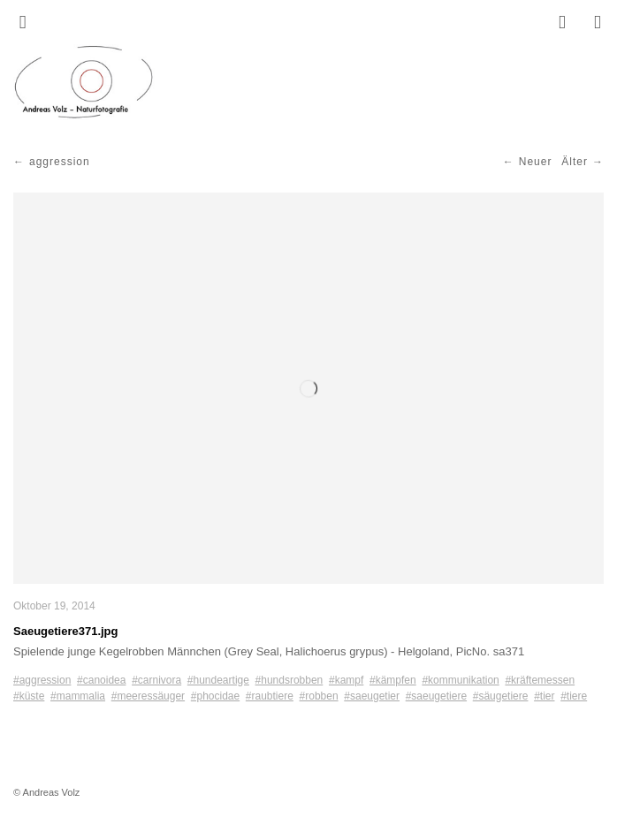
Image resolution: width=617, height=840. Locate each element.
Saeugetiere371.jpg (66, 631)
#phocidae (215, 696)
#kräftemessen (540, 680)
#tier (544, 696)
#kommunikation (460, 680)
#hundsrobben (289, 680)
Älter (575, 162)
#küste (29, 696)
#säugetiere (501, 696)
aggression (60, 162)
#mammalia (78, 696)
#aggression (42, 680)
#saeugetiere (436, 696)
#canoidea (101, 680)
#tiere (574, 696)
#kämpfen (393, 680)
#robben (319, 696)
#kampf (346, 680)
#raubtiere (270, 696)
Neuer (536, 162)
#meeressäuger (148, 696)
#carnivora (156, 680)
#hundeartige (218, 680)
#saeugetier (372, 696)
